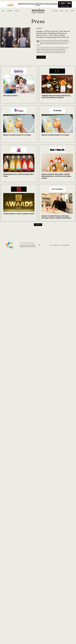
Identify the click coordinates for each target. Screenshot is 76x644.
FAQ (50, 245)
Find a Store (55, 11)
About (3, 11)
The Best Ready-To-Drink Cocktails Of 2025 (19, 214)
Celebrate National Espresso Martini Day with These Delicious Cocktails (56, 97)
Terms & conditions (65, 245)
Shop (67, 11)
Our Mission (10, 11)
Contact (72, 11)
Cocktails (17, 11)
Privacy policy (56, 245)
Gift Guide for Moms (10, 96)
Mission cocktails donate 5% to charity (17, 135)
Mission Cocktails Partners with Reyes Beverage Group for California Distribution (56, 217)
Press (62, 11)
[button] (38, 225)
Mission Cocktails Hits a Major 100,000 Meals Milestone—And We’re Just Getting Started (56, 176)
